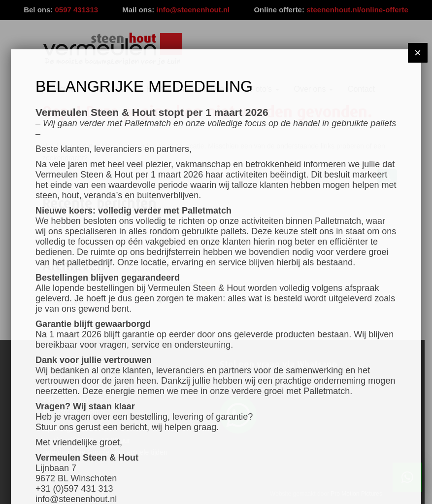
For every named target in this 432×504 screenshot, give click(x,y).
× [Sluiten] (418, 53)
